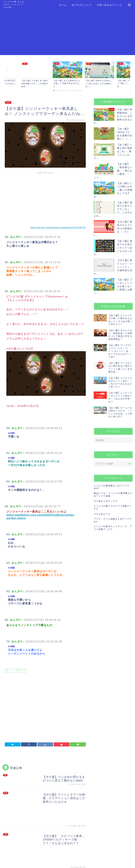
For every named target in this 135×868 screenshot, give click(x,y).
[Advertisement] (67, 33)
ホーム (63, 5)
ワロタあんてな (102, 514)
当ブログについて (82, 5)
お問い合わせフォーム (109, 5)
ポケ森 (23, 670)
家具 (8, 103)
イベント (11, 670)
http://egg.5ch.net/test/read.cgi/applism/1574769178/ (58, 227)
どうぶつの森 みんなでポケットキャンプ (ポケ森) (14, 4)
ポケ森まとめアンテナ (106, 501)
